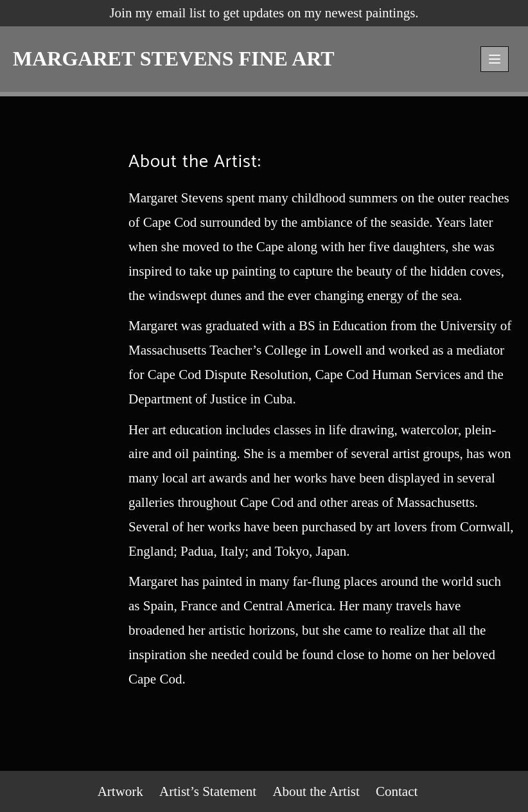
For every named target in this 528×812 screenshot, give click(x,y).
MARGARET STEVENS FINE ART (174, 58)
